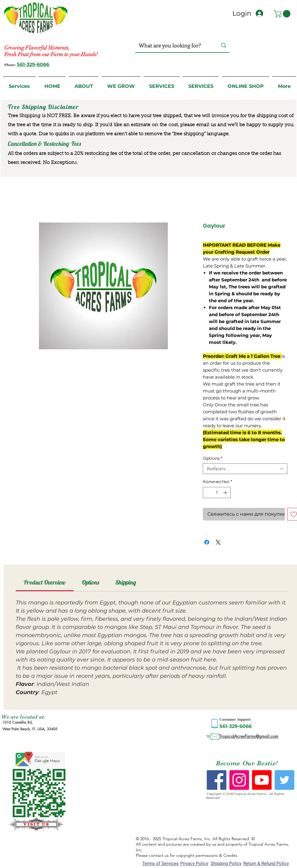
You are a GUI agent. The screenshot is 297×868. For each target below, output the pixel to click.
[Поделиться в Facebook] (207, 542)
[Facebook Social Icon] (217, 780)
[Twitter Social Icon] (284, 780)
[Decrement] (208, 493)
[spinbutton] (217, 493)
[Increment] (226, 493)
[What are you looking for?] (172, 45)
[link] (45, 582)
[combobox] (245, 469)
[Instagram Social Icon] (239, 780)
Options (213, 458)
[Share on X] (218, 542)
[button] (283, 14)
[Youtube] (262, 780)
